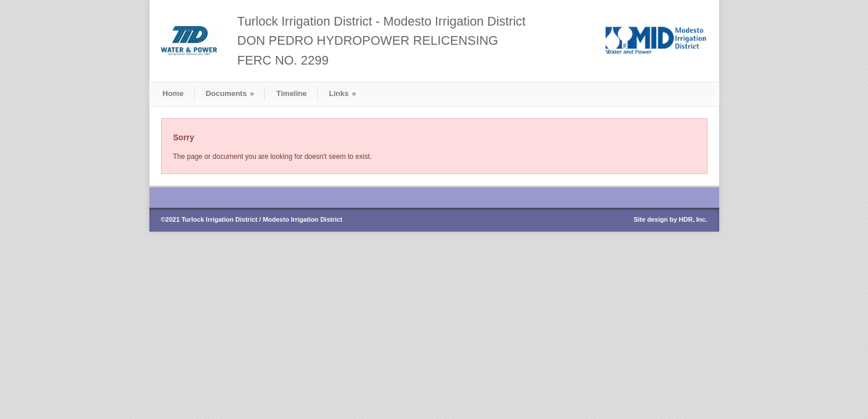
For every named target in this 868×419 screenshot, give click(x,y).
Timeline (292, 93)
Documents (230, 93)
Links (343, 93)
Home (173, 93)
